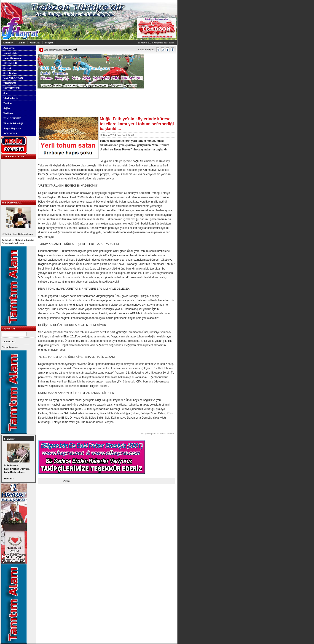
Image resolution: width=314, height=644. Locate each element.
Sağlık (7, 108)
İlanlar (21, 43)
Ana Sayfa (9, 48)
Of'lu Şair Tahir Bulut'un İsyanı (19, 221)
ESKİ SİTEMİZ (12, 118)
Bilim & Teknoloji (13, 123)
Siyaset (7, 68)
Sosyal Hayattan (12, 128)
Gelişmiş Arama (10, 347)
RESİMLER (10, 63)
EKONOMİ (10, 83)
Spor (6, 93)
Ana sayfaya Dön (53, 50)
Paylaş (67, 481)
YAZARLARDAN (13, 78)
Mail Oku (35, 43)
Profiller (8, 103)
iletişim (49, 43)
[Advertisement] (91, 95)
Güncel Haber (11, 53)
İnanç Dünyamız (12, 58)
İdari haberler (11, 98)
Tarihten (8, 113)
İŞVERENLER (12, 88)
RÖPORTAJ (10, 133)
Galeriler (8, 43)
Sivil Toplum (10, 73)
